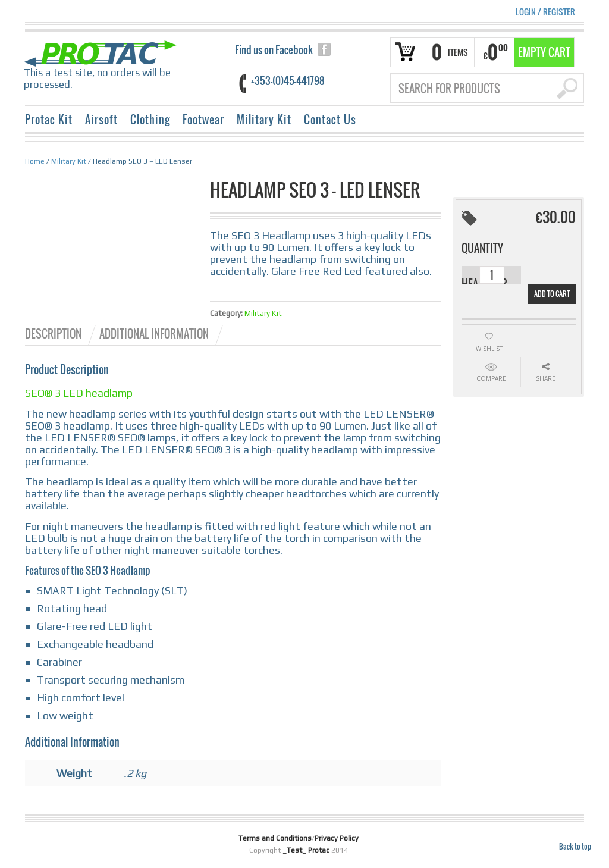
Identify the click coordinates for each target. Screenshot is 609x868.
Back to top (575, 846)
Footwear (203, 120)
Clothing (150, 120)
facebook (324, 49)
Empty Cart (544, 52)
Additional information (154, 334)
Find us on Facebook (274, 50)
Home (35, 161)
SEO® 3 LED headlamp (79, 393)
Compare (491, 378)
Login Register (545, 12)
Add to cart (552, 294)
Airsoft (101, 120)
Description (53, 334)
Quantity (482, 248)
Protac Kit (49, 120)
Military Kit (264, 120)
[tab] (61, 334)
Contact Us (330, 120)
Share (546, 378)
